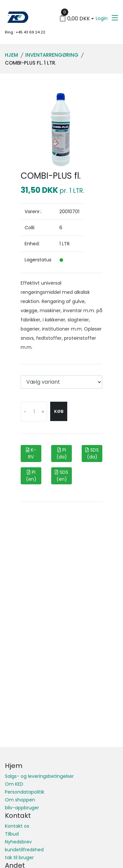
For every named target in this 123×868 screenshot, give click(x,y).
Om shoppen (20, 800)
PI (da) (62, 453)
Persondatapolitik (25, 792)
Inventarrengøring (52, 55)
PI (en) (31, 476)
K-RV (31, 453)
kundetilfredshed (24, 850)
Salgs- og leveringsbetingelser (39, 776)
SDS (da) (92, 453)
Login (102, 18)
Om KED (14, 784)
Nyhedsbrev (18, 842)
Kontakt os (17, 826)
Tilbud (12, 834)
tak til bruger (19, 858)
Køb (59, 411)
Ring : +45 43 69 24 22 (25, 32)
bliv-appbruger (22, 808)
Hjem (11, 55)
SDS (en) (61, 476)
